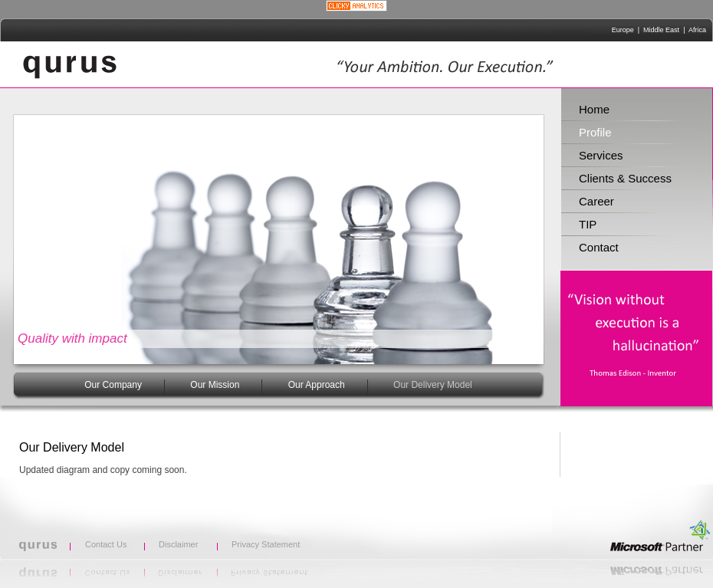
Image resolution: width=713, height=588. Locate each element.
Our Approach (317, 385)
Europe (623, 30)
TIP (588, 224)
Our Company (113, 385)
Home (594, 109)
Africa (697, 30)
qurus (70, 64)
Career (596, 201)
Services (601, 155)
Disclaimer (178, 544)
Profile (595, 132)
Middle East (661, 30)
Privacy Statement (266, 544)
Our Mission (215, 385)
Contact (599, 247)
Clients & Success (625, 178)
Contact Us (106, 544)
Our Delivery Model (433, 385)
